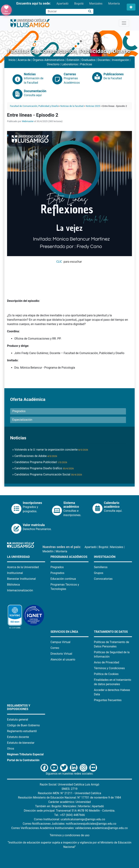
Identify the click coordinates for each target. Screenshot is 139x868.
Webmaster (28, 121)
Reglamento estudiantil (22, 731)
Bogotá (79, 4)
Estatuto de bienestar (21, 743)
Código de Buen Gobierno (23, 725)
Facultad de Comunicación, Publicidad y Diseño (34, 106)
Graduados (89, 60)
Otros (11, 749)
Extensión (73, 60)
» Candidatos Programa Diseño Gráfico (43, 468)
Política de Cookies (106, 674)
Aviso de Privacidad (107, 662)
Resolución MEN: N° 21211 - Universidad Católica (69, 793)
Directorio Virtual (61, 654)
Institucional (15, 573)
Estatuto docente (18, 737)
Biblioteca (13, 585)
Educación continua (63, 579)
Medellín (48, 551)
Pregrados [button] (19, 411)
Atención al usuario (63, 659)
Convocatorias (103, 579)
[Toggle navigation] (124, 23)
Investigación (120, 60)
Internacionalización (20, 590)
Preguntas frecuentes (108, 700)
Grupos (99, 573)
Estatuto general (18, 720)
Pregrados (57, 567)
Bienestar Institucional (21, 579)
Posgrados (57, 573)
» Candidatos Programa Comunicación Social (47, 474)
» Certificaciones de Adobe (35, 456)
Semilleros (101, 567)
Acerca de (24, 60)
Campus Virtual (60, 642)
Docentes (104, 60)
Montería (114, 4)
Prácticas (86, 64)
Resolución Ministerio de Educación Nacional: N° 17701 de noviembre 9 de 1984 (70, 798)
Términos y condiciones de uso (69, 835)
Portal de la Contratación (23, 760)
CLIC (59, 262)
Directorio (53, 64)
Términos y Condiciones (109, 668)
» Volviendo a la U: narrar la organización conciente (50, 450)
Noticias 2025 (93, 106)
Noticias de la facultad (72, 106)
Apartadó (62, 4)
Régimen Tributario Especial (25, 754)
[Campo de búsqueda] (66, 11)
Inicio (12, 60)
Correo (55, 648)
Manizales (96, 4)
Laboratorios (70, 64)
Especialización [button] (22, 420)
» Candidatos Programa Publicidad (40, 462)
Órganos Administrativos (49, 60)
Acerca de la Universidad (23, 567)
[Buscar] (90, 11)
